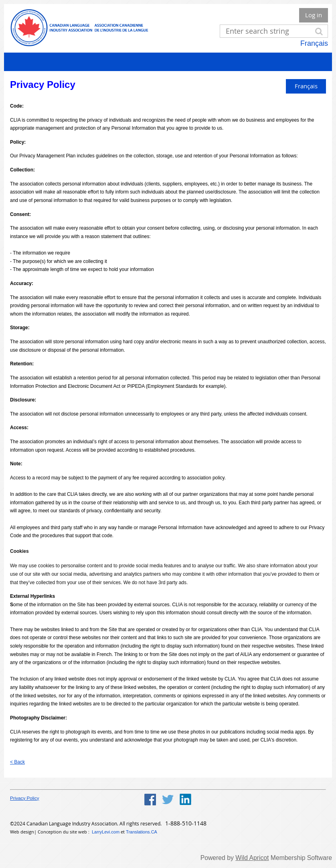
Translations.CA (142, 832)
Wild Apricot (252, 858)
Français (314, 43)
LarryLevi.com (106, 832)
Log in (314, 15)
